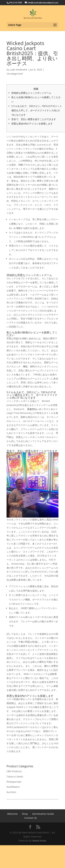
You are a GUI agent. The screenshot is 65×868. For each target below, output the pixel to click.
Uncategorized (15, 74)
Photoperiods (14, 782)
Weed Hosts (39, 841)
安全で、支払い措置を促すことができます (34, 119)
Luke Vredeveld (18, 70)
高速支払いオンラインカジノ (42, 409)
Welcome (12, 814)
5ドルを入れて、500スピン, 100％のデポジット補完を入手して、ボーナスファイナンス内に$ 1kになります (37, 110)
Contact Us (31, 818)
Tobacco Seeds (15, 777)
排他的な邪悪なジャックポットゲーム (31, 93)
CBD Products (14, 771)
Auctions (11, 792)
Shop (25, 814)
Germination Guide (43, 814)
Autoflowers (13, 787)
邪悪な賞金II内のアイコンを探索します (32, 124)
